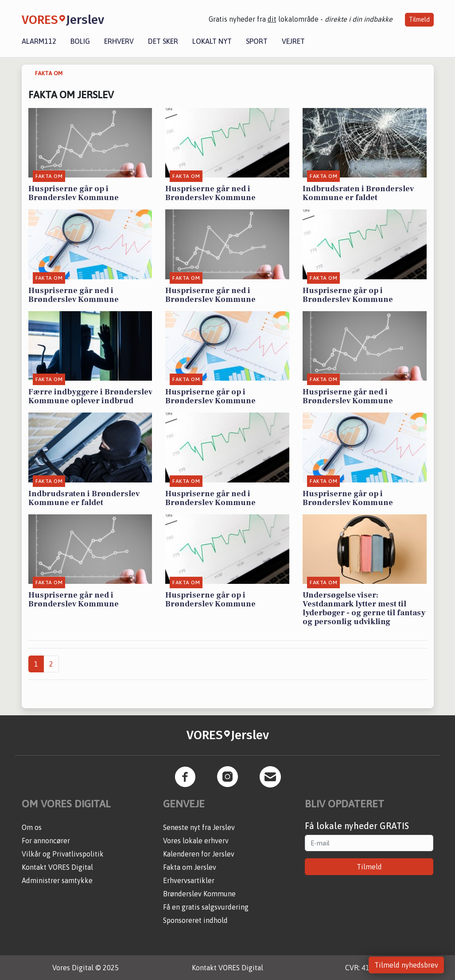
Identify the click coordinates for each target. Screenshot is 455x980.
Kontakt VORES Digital (57, 867)
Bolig (80, 41)
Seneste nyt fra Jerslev (199, 827)
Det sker (163, 41)
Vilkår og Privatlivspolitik (63, 854)
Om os (32, 827)
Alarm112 (39, 41)
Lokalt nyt (212, 41)
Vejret (293, 41)
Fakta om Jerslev (190, 867)
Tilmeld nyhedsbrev (406, 965)
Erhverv (119, 41)
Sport (257, 41)
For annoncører (46, 841)
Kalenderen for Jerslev (199, 854)
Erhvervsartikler (189, 880)
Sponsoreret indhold (195, 920)
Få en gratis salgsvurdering (206, 907)
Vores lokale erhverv (196, 841)
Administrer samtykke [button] (57, 880)
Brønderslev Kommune (199, 894)
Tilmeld (419, 19)
